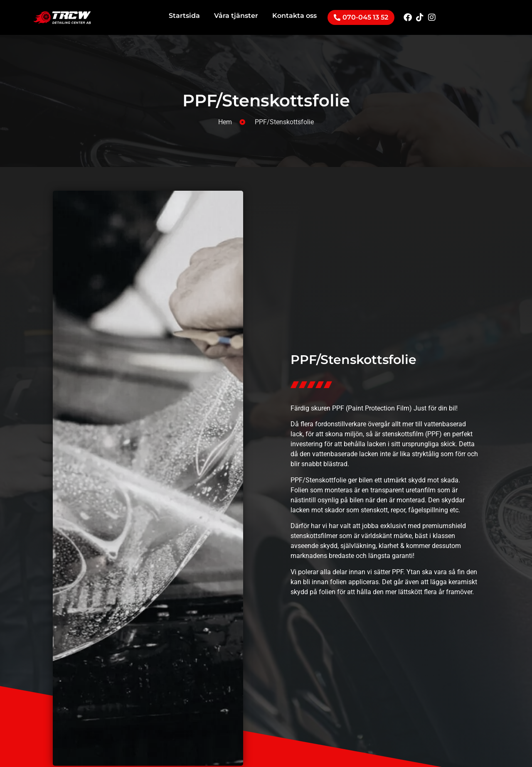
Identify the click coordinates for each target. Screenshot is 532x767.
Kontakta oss (294, 16)
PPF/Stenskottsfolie (266, 100)
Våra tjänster (236, 16)
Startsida (184, 16)
